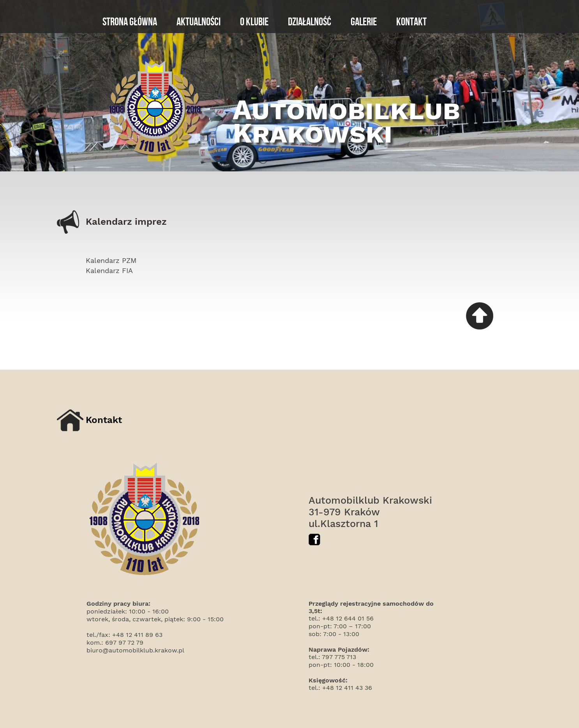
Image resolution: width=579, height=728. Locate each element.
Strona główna (130, 22)
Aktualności (199, 22)
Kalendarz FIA (109, 271)
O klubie (254, 22)
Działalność (310, 22)
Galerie (364, 22)
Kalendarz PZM (111, 260)
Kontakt (411, 22)
